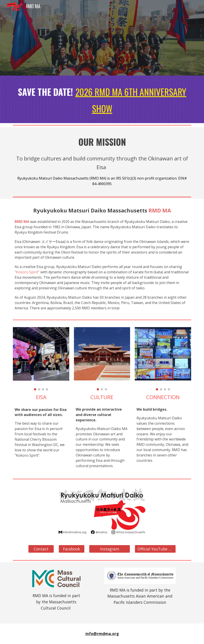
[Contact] (41, 549)
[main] (102, 99)
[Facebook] (72, 549)
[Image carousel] (41, 359)
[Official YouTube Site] (155, 549)
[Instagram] (110, 549)
